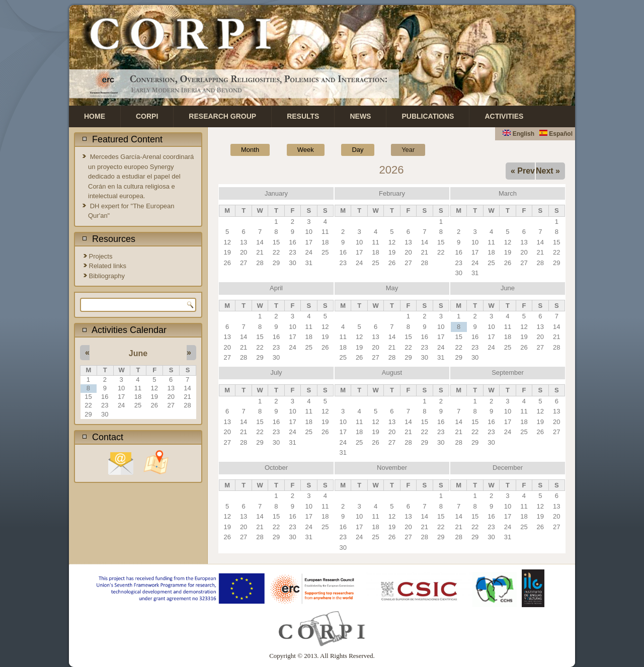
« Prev (523, 171)
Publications (428, 116)
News (360, 116)
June (138, 353)
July (276, 372)
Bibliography (107, 276)
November (392, 468)
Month (250, 150)
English (518, 134)
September (508, 372)
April (276, 288)
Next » (548, 171)
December (508, 468)
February (392, 193)
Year (413, 149)
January (276, 193)
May (392, 288)
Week (306, 150)
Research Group (222, 116)
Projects (101, 256)
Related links (108, 266)
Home (95, 116)
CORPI (147, 116)
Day (357, 150)
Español (556, 134)
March (508, 193)
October (276, 468)
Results (303, 116)
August (392, 372)
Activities (504, 116)
